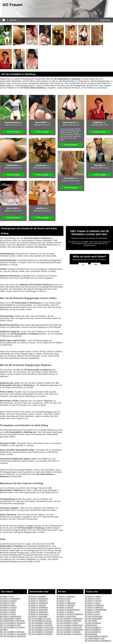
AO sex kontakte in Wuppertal (70, 618)
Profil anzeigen (13, 132)
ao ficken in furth (64, 599)
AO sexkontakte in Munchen (12, 621)
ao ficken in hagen (8, 612)
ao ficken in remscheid (66, 616)
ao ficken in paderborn (38, 612)
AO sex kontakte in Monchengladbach (93, 628)
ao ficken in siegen (93, 596)
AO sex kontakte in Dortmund (13, 636)
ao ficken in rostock (8, 607)
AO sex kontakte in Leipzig (40, 621)
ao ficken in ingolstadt (38, 616)
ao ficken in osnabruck (38, 603)
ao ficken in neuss (93, 603)
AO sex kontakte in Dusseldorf (13, 634)
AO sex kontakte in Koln (10, 625)
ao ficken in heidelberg (38, 607)
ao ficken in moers (93, 599)
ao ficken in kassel (8, 610)
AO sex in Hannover (94, 616)
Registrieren (105, 20)
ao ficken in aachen (8, 601)
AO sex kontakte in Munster (69, 632)
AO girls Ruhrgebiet (93, 618)
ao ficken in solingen (37, 605)
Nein (96, 264)
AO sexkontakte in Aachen (96, 636)
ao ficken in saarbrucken (11, 616)
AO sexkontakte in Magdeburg (98, 641)
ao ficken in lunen (92, 614)
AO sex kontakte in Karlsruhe (69, 627)
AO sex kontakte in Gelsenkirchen (93, 624)
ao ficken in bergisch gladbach (70, 614)
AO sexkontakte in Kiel (95, 638)
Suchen (13, 20)
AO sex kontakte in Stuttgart (12, 632)
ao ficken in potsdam (37, 596)
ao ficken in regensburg (38, 614)
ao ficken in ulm (63, 601)
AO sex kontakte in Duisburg (41, 632)
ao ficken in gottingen (66, 605)
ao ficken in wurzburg (66, 596)
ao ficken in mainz (8, 605)
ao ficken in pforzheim (94, 605)
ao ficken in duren (93, 612)
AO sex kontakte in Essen (39, 618)
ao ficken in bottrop (65, 607)
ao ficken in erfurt (8, 603)
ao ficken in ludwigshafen (96, 610)
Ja (83, 264)
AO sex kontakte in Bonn (67, 623)
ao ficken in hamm (8, 614)
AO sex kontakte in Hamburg (13, 623)
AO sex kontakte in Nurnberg (41, 630)
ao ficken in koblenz (65, 612)
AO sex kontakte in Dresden (40, 625)
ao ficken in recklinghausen (68, 610)
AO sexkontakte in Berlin (11, 618)
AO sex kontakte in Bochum (40, 634)
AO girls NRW (91, 621)
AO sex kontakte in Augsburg (69, 634)
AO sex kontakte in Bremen (40, 623)
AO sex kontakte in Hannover (41, 627)
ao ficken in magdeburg (10, 599)
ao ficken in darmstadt (38, 610)
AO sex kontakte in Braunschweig (93, 633)
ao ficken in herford (93, 601)
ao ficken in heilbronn (94, 607)
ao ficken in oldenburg (38, 601)
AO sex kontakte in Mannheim (70, 625)
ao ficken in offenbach (66, 603)
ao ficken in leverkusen (38, 599)
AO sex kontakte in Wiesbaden (70, 630)
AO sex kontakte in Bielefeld (69, 621)
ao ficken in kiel (7, 596)
